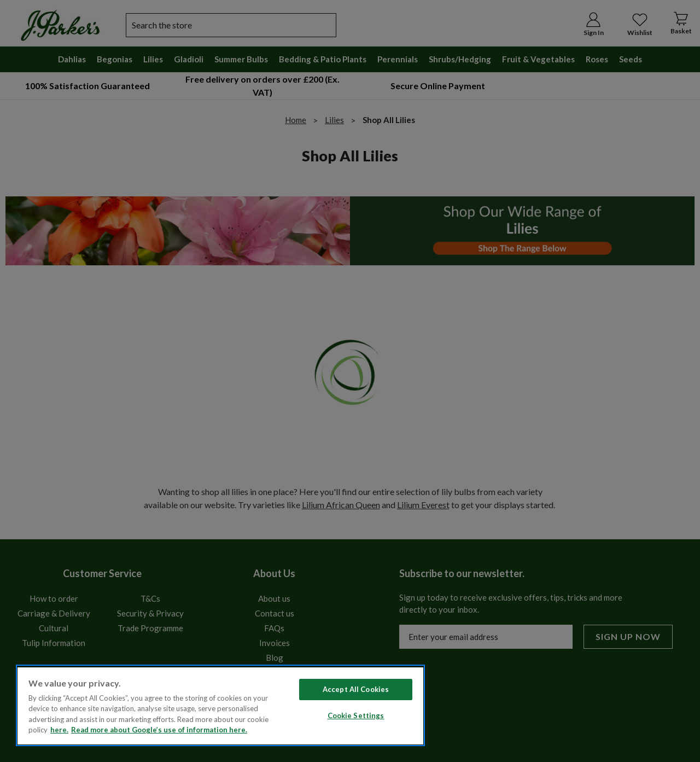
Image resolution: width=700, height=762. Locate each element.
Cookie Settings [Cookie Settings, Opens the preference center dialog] (356, 716)
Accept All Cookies (356, 689)
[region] (220, 705)
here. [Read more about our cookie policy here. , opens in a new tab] (59, 730)
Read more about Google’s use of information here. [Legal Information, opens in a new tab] (159, 730)
